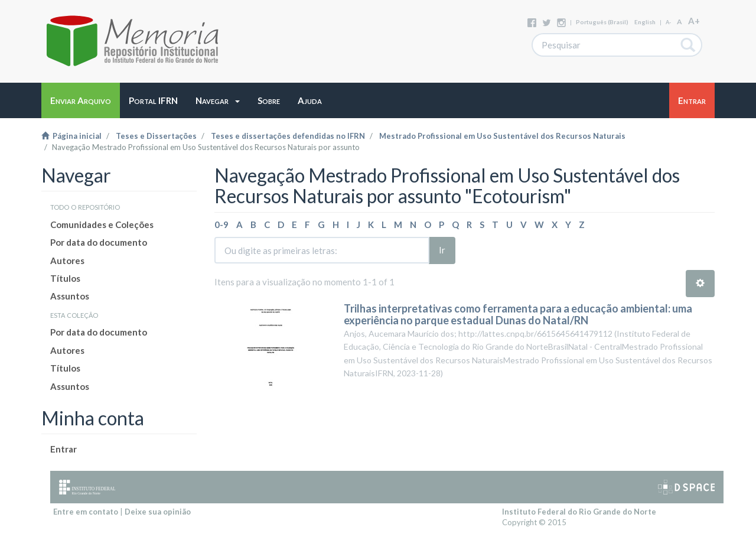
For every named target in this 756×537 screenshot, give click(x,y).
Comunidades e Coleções (102, 224)
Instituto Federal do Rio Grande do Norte (579, 512)
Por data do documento (99, 242)
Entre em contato (86, 512)
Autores (67, 261)
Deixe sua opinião (158, 512)
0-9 (221, 224)
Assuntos (70, 296)
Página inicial (71, 136)
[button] (218, 100)
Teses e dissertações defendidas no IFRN (288, 136)
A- (668, 22)
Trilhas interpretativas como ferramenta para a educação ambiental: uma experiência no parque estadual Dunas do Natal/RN (518, 314)
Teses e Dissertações (156, 136)
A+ (694, 21)
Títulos (65, 278)
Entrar (63, 449)
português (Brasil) (602, 22)
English (645, 22)
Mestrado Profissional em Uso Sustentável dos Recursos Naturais (502, 136)
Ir (442, 250)
